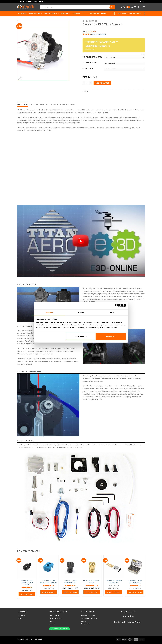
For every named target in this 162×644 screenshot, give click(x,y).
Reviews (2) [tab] (71, 104)
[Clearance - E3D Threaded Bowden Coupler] (27, 567)
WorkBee (66, 14)
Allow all (111, 336)
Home (85, 21)
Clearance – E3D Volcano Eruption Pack (113, 582)
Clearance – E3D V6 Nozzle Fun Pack (135, 582)
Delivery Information (55, 618)
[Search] (112, 7)
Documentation (31, 2)
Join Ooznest (85, 624)
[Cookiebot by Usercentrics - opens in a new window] (117, 305)
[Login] (138, 7)
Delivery (21, 2)
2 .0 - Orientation (90, 63)
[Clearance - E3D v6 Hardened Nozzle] (70, 567)
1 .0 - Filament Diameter (92, 57)
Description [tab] (23, 104)
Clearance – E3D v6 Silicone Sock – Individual (49, 582)
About (142, 2)
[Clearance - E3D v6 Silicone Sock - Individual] (49, 567)
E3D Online (92, 31)
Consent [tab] (50, 312)
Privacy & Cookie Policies (89, 618)
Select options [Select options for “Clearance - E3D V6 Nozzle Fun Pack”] (135, 592)
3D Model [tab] (34, 104)
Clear (143, 55)
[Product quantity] (87, 83)
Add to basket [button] (49, 592)
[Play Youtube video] (81, 241)
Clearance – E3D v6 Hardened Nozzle (70, 582)
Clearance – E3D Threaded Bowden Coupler (27, 583)
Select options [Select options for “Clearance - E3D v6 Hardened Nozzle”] (70, 592)
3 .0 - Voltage (88, 69)
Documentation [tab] (57, 104)
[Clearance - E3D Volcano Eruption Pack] (113, 567)
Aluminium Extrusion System (30, 14)
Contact (42, 2)
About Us (22, 616)
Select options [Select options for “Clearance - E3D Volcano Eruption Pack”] (113, 592)
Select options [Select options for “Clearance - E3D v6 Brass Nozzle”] (92, 592)
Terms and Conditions (88, 616)
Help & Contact (54, 616)
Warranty (52, 624)
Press (20, 618)
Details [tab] (81, 312)
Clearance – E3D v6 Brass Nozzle (92, 582)
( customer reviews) (99, 34)
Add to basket (102, 83)
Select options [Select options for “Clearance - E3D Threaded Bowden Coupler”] (27, 594)
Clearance (76, 14)
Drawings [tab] (44, 104)
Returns (52, 621)
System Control (52, 14)
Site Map (84, 621)
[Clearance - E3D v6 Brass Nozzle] (92, 567)
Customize (81, 336)
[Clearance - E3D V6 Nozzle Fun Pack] (135, 567)
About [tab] (112, 312)
